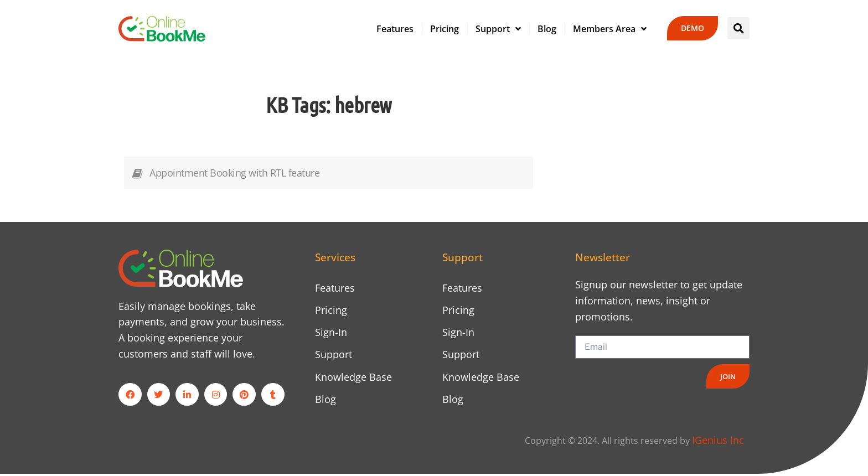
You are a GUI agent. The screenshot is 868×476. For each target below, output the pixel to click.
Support (498, 29)
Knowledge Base (353, 378)
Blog (547, 29)
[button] (738, 28)
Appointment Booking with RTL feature (234, 173)
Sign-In (331, 333)
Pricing (445, 29)
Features (395, 29)
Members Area (610, 29)
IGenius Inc (718, 442)
